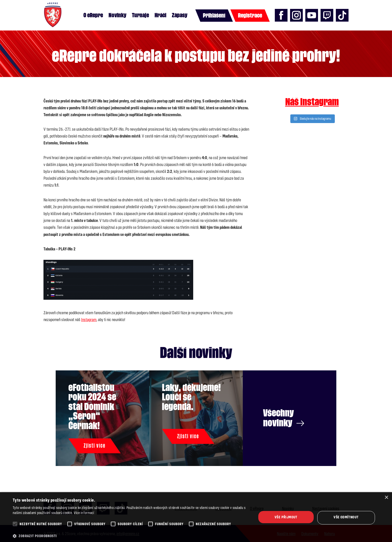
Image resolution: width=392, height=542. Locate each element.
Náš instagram (312, 102)
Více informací (84, 513)
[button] (131, 536)
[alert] (196, 517)
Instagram (89, 319)
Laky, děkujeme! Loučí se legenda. (191, 397)
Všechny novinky (284, 418)
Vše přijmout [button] (286, 517)
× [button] (386, 498)
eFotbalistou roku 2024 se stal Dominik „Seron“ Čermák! (92, 407)
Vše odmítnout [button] (346, 517)
